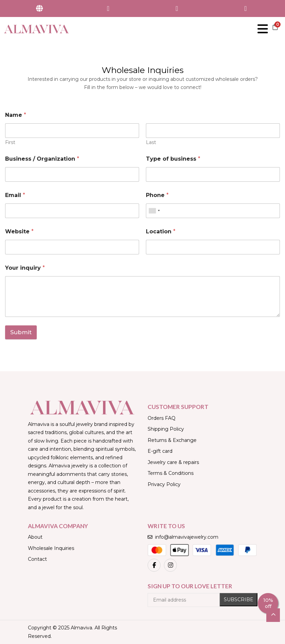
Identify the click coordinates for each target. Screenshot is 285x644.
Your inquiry (25, 268)
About (35, 537)
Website (19, 231)
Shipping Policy (166, 429)
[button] (275, 29)
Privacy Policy (164, 484)
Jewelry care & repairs (173, 462)
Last (151, 142)
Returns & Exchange (172, 440)
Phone (157, 195)
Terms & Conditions (171, 473)
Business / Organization (42, 159)
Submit (21, 332)
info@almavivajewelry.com (183, 537)
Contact (37, 559)
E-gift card (160, 451)
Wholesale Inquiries (51, 548)
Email (15, 195)
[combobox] (154, 211)
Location (161, 231)
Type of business (173, 159)
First (10, 142)
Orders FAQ (162, 418)
